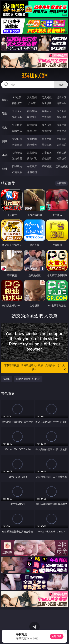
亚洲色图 (32, 139)
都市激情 (17, 153)
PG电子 (17, 97)
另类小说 (32, 158)
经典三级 (32, 131)
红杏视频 (17, 172)
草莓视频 (47, 166)
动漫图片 (62, 139)
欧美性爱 (62, 125)
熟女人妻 (17, 117)
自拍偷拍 (32, 111)
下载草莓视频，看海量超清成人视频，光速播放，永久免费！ (35, 368)
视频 (5, 114)
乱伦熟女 (47, 131)
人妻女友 (47, 153)
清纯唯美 (32, 145)
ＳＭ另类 (62, 117)
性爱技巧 (62, 158)
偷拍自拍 (32, 125)
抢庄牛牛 (62, 103)
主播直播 (47, 117)
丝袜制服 (32, 117)
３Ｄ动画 (62, 111)
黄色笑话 (47, 158)
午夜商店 (32, 166)
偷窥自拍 (17, 139)
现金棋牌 (47, 103)
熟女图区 (47, 145)
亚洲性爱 (17, 125)
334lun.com (35, 76)
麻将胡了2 (17, 103)
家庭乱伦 (32, 153)
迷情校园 (17, 158)
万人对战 (47, 97)
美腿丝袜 (17, 145)
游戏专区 (62, 97)
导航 (5, 169)
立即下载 (57, 636)
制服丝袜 (17, 131)
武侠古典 (62, 153)
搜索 (61, 85)
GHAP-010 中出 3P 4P (28, 379)
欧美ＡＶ (47, 111)
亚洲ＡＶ (17, 111)
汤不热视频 (62, 166)
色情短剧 (32, 172)
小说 (5, 155)
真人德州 (32, 97)
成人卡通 (47, 125)
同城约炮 (17, 166)
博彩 (5, 100)
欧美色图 (47, 139)
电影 (5, 127)
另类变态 (62, 131)
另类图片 (62, 145)
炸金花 (32, 103)
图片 (5, 141)
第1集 (7, 379)
